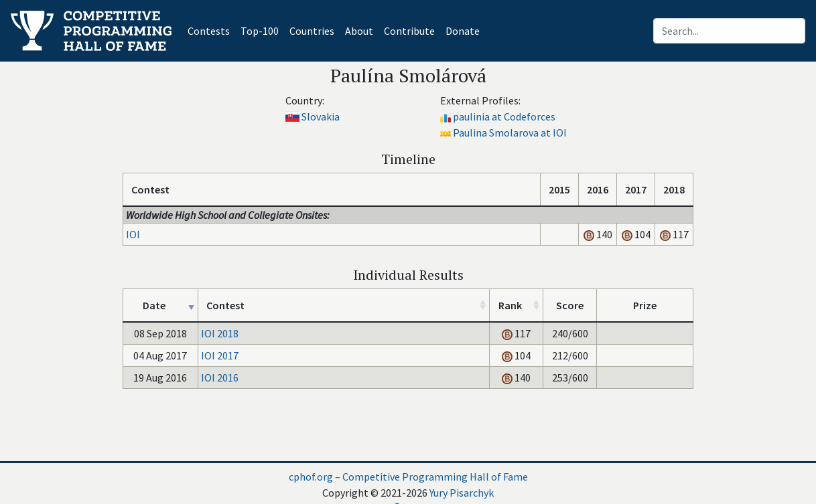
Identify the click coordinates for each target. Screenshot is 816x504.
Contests (211, 30)
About (359, 31)
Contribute (409, 31)
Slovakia (321, 116)
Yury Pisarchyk (462, 493)
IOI (133, 234)
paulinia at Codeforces (504, 116)
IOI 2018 (220, 333)
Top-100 (260, 31)
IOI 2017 (220, 355)
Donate (463, 31)
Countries (312, 31)
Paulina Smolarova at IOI (510, 133)
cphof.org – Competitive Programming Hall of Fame (408, 477)
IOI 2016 (220, 377)
